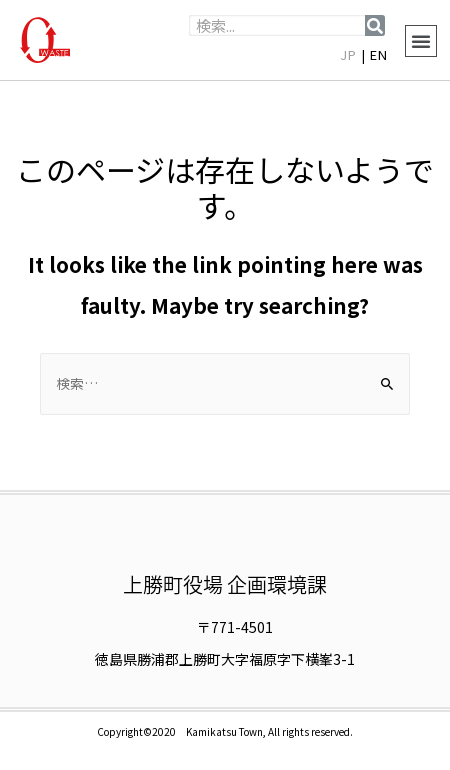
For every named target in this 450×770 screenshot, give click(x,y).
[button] (421, 41)
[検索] (375, 25)
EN (379, 54)
